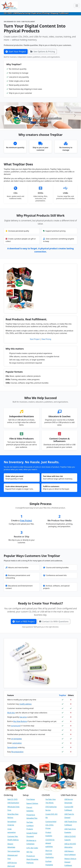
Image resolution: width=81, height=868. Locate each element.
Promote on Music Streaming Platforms (32, 859)
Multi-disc (11, 713)
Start (33, 122)
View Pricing (46, 339)
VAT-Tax (29, 852)
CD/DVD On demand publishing (50, 843)
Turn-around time (14, 851)
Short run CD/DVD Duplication (50, 854)
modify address (25, 704)
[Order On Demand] (44, 126)
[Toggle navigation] (77, 6)
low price (23, 717)
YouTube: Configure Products (30, 826)
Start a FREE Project (24, 621)
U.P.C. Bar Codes (32, 848)
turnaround (16, 726)
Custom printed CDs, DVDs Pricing (51, 825)
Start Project (35, 339)
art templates (17, 739)
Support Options (32, 803)
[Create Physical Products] (37, 126)
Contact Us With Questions (54, 621)
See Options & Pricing (43, 52)
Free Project (26, 520)
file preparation (17, 752)
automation (17, 743)
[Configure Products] (40, 126)
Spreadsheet (12, 747)
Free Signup (31, 799)
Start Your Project (16, 52)
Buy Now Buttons (20, 721)
